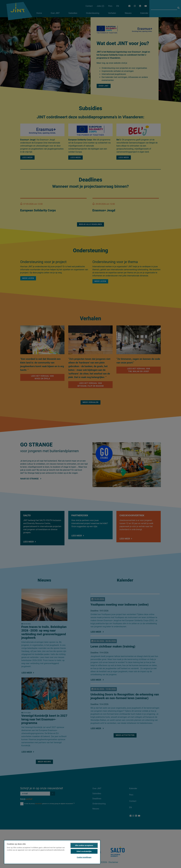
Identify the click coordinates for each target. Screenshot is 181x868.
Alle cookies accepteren (84, 845)
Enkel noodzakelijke (84, 851)
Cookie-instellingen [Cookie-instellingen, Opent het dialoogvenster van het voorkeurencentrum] (84, 857)
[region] (52, 852)
